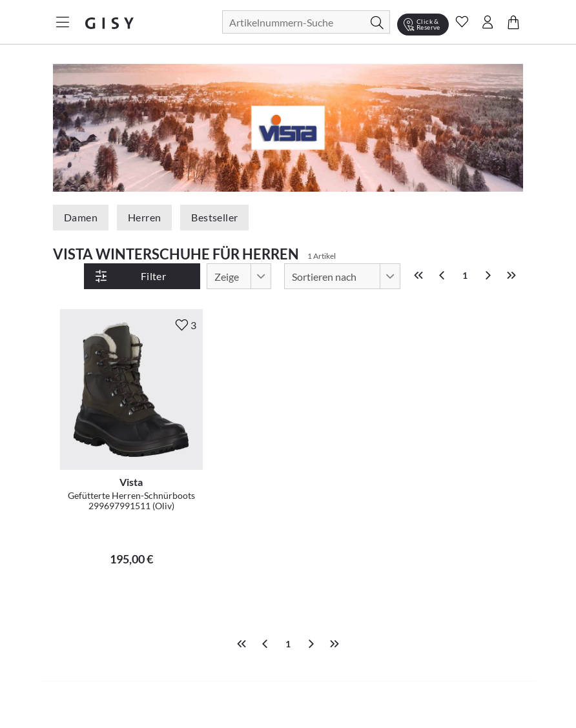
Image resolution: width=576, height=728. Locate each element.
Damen (81, 217)
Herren (144, 217)
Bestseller (214, 217)
